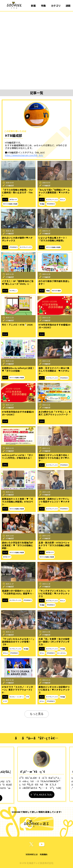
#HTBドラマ (13, 200)
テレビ (5, 200)
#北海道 (42, 204)
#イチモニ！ (13, 291)
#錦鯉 (48, 291)
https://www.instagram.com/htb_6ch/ (24, 155)
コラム (42, 421)
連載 (68, 6)
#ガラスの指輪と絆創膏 (10, 204)
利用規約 (44, 854)
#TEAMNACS (51, 204)
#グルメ (63, 200)
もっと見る (37, 714)
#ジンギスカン (62, 653)
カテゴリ (56, 6)
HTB (28, 697)
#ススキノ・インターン (17, 697)
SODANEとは (32, 854)
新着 (33, 6)
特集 (43, 6)
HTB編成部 (10, 185)
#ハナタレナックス (52, 200)
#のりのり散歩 (56, 291)
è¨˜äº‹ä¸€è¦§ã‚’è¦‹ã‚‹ (42, 794)
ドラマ (5, 701)
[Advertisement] (36, 50)
